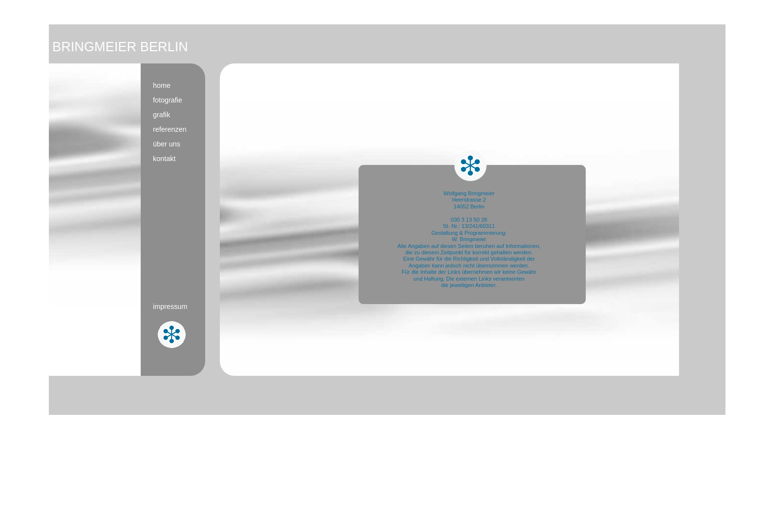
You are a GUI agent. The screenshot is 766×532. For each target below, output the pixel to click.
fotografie (168, 100)
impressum (170, 307)
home (162, 85)
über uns (167, 144)
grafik (161, 115)
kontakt (164, 159)
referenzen (170, 129)
